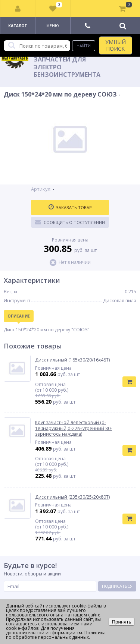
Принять (121, 622)
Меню (53, 26)
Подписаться (117, 586)
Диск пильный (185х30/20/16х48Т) (72, 360)
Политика (95, 633)
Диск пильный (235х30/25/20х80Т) (72, 497)
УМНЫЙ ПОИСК (116, 45)
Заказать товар (70, 207)
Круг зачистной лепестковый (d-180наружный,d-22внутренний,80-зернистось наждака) (74, 428)
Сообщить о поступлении (70, 222)
